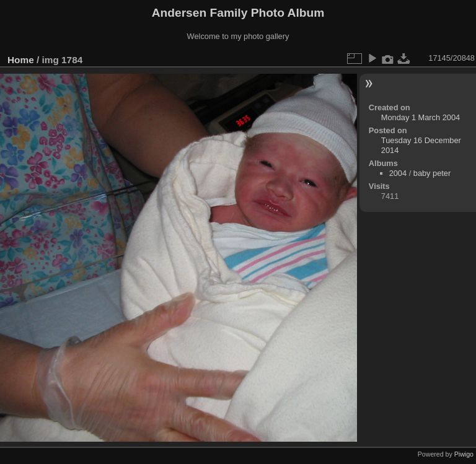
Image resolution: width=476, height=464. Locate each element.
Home (21, 60)
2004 (398, 173)
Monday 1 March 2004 (421, 117)
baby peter (432, 173)
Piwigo (464, 454)
